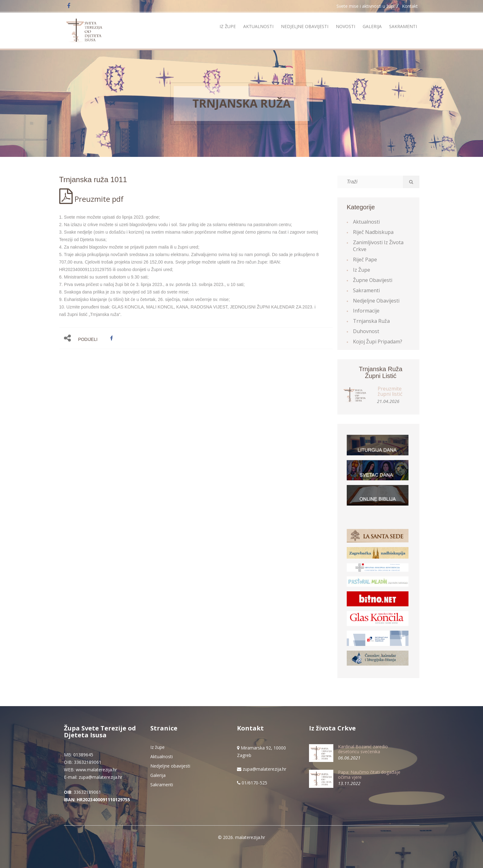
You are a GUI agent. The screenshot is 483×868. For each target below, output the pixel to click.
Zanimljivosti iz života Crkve (378, 246)
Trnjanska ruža (242, 103)
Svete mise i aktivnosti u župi (365, 6)
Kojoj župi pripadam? (378, 342)
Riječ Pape (365, 259)
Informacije (366, 311)
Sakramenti (403, 26)
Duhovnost (366, 331)
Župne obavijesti (373, 280)
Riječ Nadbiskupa (373, 232)
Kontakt (410, 6)
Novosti (345, 26)
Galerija (372, 26)
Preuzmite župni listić (390, 391)
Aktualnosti (258, 26)
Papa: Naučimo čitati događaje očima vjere (369, 774)
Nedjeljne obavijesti (305, 26)
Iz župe (228, 26)
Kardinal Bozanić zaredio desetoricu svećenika (363, 749)
